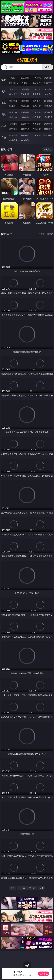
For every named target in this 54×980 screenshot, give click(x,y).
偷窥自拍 (13, 112)
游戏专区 (48, 78)
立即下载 (44, 974)
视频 (4, 91)
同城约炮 (13, 135)
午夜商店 (25, 135)
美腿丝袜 (13, 117)
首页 (12, 888)
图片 (4, 114)
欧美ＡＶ (37, 89)
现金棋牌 (37, 83)
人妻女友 (37, 124)
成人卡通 (37, 101)
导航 (4, 137)
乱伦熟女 (37, 106)
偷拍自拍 (25, 101)
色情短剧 (25, 140)
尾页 (42, 888)
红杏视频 (13, 140)
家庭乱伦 (25, 124)
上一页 (22, 888)
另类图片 (48, 117)
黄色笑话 (37, 129)
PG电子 (13, 78)
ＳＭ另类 (48, 94)
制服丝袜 (13, 106)
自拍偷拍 (25, 89)
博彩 (4, 80)
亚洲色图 (25, 112)
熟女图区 (37, 117)
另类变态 (48, 106)
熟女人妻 (13, 94)
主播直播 (37, 94)
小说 (4, 126)
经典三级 (25, 106)
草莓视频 (37, 135)
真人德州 (25, 78)
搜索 (47, 67)
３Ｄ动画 (48, 89)
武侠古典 (48, 124)
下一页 (32, 888)
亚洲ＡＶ (13, 89)
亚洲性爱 (13, 101)
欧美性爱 (48, 101)
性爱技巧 (48, 129)
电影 (4, 103)
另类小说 (25, 129)
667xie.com (27, 60)
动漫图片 (48, 112)
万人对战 (37, 78)
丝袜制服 (25, 94)
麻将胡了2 (13, 83)
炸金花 (25, 83)
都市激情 (13, 124)
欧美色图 (37, 112)
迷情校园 (13, 129)
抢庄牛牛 (48, 83)
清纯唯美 (25, 117)
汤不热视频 (48, 135)
